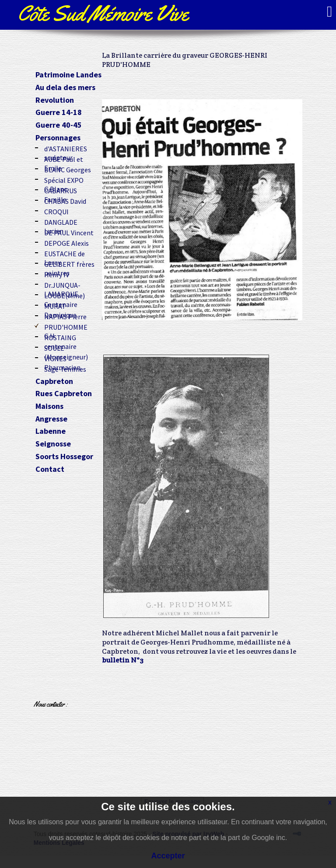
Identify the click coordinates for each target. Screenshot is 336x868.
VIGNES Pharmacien (62, 358)
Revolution (55, 100)
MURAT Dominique (60, 305)
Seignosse (53, 444)
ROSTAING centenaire (60, 337)
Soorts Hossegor (64, 457)
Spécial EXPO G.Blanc (64, 179)
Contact (50, 469)
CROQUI (56, 211)
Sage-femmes (65, 368)
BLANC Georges (68, 169)
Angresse (51, 419)
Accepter (168, 856)
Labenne (51, 431)
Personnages (58, 138)
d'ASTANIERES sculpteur (66, 148)
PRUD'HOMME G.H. (66, 326)
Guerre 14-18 (59, 113)
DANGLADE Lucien (61, 221)
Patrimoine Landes (68, 75)
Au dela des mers (65, 88)
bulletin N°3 (123, 660)
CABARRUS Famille (61, 190)
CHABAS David (65, 200)
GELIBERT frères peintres (69, 263)
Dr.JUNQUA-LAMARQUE (62, 284)
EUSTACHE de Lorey (65, 253)
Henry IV (57, 274)
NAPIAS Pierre (65, 316)
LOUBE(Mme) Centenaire (65, 295)
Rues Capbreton (64, 394)
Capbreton (54, 382)
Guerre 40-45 (59, 125)
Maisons (49, 406)
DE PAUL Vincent (69, 232)
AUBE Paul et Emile (64, 158)
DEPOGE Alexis (66, 242)
